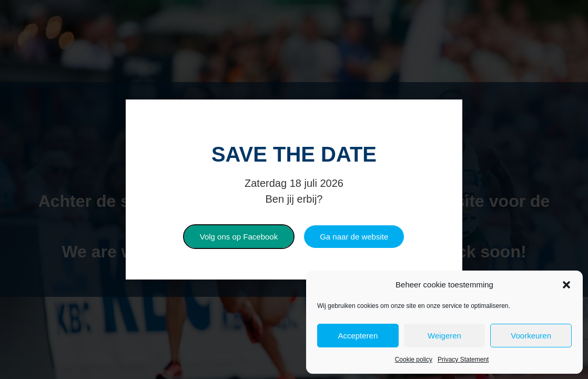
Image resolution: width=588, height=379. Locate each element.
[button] (566, 285)
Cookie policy (414, 360)
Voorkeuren (531, 336)
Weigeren (444, 336)
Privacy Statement (463, 360)
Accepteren (358, 336)
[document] (294, 189)
